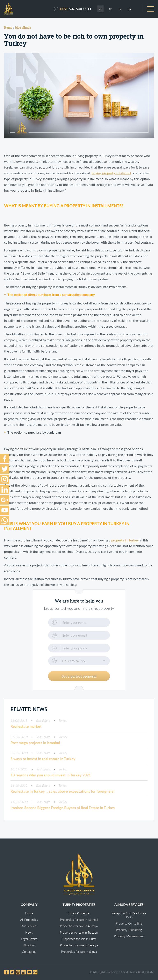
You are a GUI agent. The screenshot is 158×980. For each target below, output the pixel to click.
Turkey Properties (79, 913)
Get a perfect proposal (79, 677)
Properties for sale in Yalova (79, 952)
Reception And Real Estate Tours (129, 915)
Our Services (29, 926)
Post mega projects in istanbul (35, 743)
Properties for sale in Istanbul (79, 920)
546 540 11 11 (76, 9)
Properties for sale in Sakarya (79, 945)
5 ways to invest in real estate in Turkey (43, 759)
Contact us (29, 952)
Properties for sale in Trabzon (79, 932)
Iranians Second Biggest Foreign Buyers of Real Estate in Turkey (63, 808)
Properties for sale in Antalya (79, 926)
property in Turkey (125, 541)
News (29, 932)
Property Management (129, 936)
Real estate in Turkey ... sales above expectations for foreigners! (63, 792)
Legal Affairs (29, 939)
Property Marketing (129, 930)
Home (29, 913)
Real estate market (26, 727)
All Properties (29, 920)
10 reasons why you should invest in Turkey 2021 (51, 776)
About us (29, 945)
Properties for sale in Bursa (79, 939)
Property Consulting (129, 923)
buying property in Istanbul (111, 174)
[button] (79, 661)
